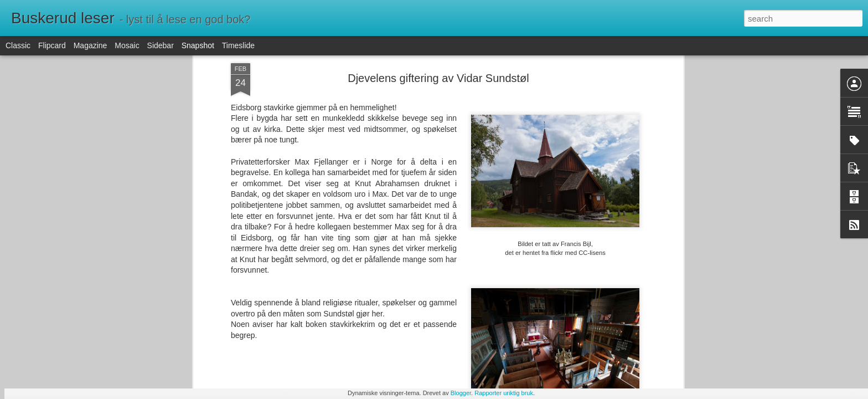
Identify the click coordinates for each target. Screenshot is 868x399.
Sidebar (161, 45)
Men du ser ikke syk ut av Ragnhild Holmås (112, 346)
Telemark (524, 197)
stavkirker (487, 197)
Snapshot (198, 45)
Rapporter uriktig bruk (504, 393)
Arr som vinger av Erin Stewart (220, 343)
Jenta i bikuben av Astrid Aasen (359, 341)
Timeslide (238, 45)
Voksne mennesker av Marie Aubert (629, 342)
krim (372, 197)
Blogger (461, 393)
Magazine (91, 45)
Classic (18, 45)
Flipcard (52, 45)
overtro (396, 197)
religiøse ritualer (439, 197)
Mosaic (127, 45)
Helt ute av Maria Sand (475, 348)
